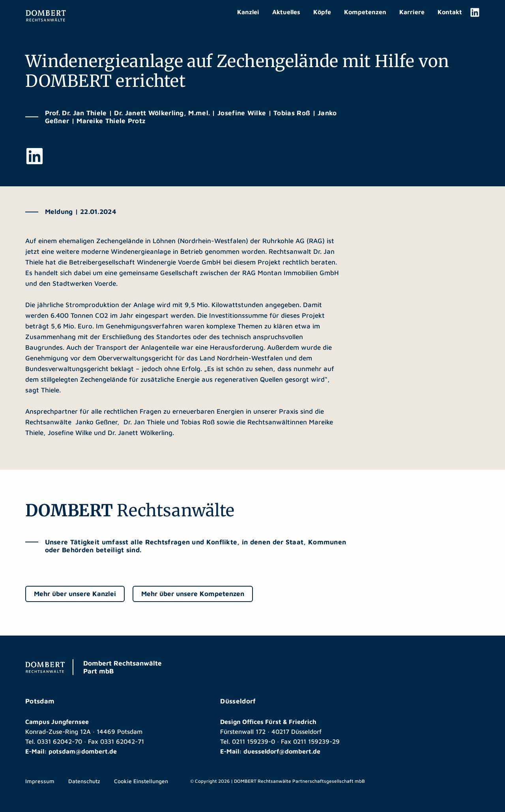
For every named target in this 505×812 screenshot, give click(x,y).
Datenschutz (84, 781)
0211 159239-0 (253, 741)
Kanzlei (248, 12)
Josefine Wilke (70, 433)
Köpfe (322, 12)
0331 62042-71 (122, 741)
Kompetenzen (365, 12)
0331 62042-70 (60, 741)
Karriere (412, 12)
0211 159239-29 (316, 741)
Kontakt (450, 12)
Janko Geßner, (98, 422)
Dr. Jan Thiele (144, 422)
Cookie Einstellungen (141, 781)
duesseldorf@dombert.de (282, 751)
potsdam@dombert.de (83, 751)
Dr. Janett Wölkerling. (141, 433)
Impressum (40, 781)
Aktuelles (286, 12)
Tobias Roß (198, 422)
